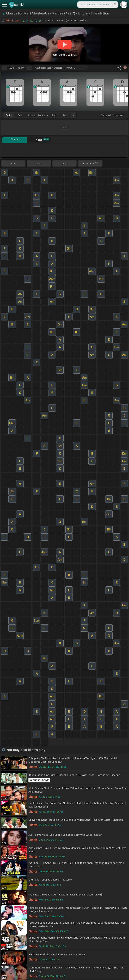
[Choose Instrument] (74, 115)
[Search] (115, 5)
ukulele (32, 115)
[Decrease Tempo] (4, 68)
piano (20, 115)
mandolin (43, 115)
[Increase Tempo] (29, 68)
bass (66, 115)
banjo (54, 115)
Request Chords (39, 780)
